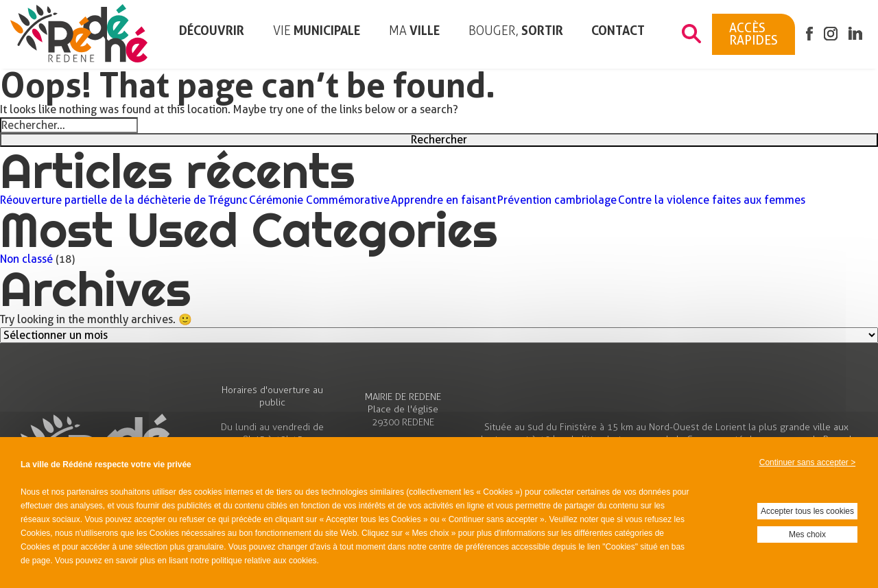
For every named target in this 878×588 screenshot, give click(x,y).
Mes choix (807, 534)
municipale (317, 31)
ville (414, 31)
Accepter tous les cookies (807, 511)
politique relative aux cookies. (265, 561)
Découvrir (212, 31)
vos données (647, 492)
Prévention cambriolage (557, 200)
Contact (618, 31)
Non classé (26, 259)
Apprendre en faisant (443, 200)
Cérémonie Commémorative (319, 200)
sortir (516, 31)
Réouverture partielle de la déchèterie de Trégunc (124, 200)
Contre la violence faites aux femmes (712, 200)
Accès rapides (754, 34)
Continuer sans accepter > (807, 462)
